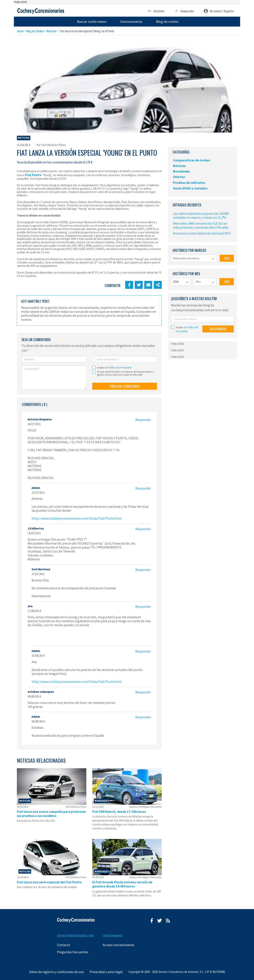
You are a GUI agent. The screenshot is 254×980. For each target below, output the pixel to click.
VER (227, 258)
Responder (143, 420)
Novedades (181, 171)
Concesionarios (131, 21)
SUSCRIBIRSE (218, 329)
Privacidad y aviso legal (106, 972)
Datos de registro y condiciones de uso (56, 972)
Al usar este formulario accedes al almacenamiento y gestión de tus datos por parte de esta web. (125, 373)
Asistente (156, 11)
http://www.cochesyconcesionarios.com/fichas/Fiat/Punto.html (77, 518)
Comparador (184, 11)
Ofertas (179, 177)
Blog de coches (167, 21)
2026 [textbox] (176, 282)
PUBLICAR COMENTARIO (125, 386)
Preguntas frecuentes (73, 952)
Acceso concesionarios (118, 945)
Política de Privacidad (120, 368)
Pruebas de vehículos (189, 183)
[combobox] (194, 258)
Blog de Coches (35, 31)
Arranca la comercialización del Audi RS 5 (202, 233)
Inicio (20, 31)
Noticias (51, 31)
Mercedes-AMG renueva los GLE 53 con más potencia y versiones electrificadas (201, 225)
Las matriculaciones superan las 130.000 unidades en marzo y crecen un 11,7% (201, 216)
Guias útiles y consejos (190, 188)
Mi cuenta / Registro (219, 11)
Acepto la (114, 368)
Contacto (63, 945)
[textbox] (194, 258)
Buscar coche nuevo (92, 21)
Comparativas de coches (192, 160)
